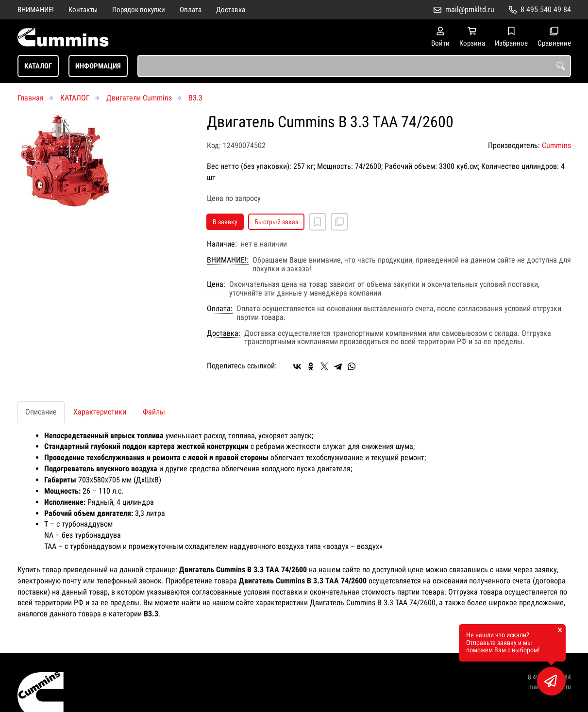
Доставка (231, 10)
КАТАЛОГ (38, 66)
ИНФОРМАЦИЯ (98, 66)
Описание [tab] (41, 412)
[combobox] (354, 66)
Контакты (83, 10)
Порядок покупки (139, 10)
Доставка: (224, 333)
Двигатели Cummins (139, 98)
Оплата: (220, 309)
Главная (31, 98)
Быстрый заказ (276, 222)
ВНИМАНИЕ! (36, 10)
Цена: (216, 284)
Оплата (191, 10)
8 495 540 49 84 (546, 9)
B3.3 (195, 98)
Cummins (556, 145)
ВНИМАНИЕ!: (228, 260)
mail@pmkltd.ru (470, 9)
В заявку (225, 222)
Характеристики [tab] (100, 412)
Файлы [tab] (154, 412)
